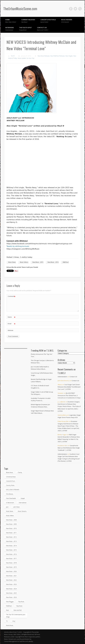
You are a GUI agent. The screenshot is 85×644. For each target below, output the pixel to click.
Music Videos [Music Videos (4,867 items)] (10, 516)
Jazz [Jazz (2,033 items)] (7, 507)
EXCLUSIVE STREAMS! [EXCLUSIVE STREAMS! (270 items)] (13, 490)
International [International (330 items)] (23, 503)
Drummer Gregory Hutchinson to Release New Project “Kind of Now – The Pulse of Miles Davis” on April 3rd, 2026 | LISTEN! (69, 406)
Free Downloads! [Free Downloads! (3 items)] (11, 498)
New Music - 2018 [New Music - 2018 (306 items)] (11, 563)
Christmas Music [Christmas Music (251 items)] (11, 477)
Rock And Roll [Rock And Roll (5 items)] (18, 610)
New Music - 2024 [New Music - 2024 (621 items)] (11, 589)
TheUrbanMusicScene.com (20, 9)
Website (11, 330)
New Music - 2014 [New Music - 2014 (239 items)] (11, 546)
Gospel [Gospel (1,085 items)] (23, 498)
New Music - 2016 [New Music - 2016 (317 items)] (11, 554)
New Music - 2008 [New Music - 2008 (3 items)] (11, 520)
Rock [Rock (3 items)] (7, 610)
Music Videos (24, 262)
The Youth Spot (25, 29)
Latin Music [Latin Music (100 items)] (16, 507)
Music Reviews (67, 21)
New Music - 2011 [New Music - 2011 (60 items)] (11, 533)
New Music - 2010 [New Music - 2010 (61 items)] (11, 528)
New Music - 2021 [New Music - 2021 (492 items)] (11, 576)
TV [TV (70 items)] (7, 621)
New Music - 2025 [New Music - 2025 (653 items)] (11, 593)
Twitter (75, 9)
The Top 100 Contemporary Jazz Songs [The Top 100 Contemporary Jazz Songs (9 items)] (16, 616)
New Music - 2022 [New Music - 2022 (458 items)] (11, 580)
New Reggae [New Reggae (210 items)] (10, 602)
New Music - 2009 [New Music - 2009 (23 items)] (11, 524)
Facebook (71, 9)
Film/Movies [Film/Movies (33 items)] (10, 494)
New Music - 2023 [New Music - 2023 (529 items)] (11, 584)
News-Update (22, 58)
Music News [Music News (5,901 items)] (10, 511)
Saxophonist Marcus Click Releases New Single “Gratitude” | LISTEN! (69, 448)
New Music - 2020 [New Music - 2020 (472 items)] (11, 571)
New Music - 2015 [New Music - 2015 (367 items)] (11, 550)
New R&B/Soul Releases (58, 56)
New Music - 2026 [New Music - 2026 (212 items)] (11, 597)
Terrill (13, 56)
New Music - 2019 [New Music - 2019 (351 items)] (11, 567)
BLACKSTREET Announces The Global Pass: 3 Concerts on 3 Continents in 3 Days (69, 395)
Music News (12, 262)
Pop (33, 58)
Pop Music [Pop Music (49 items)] (21, 602)
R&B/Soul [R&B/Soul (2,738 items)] (9, 606)
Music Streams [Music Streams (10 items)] (22, 511)
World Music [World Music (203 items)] (10, 625)
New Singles (69, 56)
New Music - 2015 (38, 262)
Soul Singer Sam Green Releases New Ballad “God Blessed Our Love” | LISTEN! (69, 387)
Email (12, 324)
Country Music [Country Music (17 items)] (10, 485)
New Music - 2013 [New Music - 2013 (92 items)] (11, 541)
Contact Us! (43, 29)
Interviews (10, 29)
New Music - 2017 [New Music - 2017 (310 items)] (11, 559)
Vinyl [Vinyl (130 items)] (14, 621)
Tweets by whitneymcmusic (18, 246)
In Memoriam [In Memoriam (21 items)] (10, 503)
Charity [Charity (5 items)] (20, 472)
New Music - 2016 (53, 262)
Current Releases (28, 21)
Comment (12, 296)
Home (11, 21)
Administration (62, 377)
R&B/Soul (66, 262)
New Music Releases (44, 56)
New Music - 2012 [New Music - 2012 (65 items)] (11, 537)
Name (12, 317)
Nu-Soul (29, 58)
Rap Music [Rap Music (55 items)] (19, 606)
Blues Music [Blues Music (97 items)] (10, 472)
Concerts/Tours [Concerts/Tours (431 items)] (11, 481)
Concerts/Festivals (48, 21)
